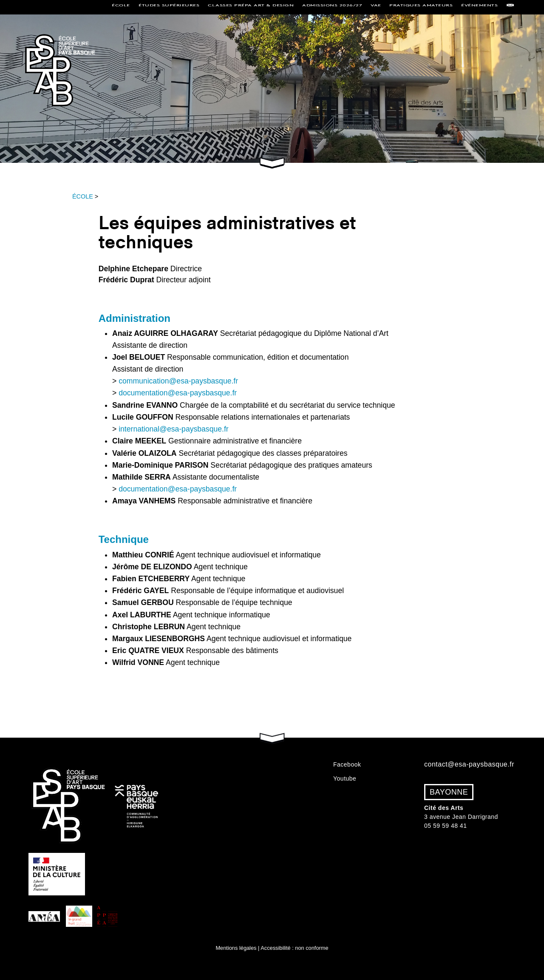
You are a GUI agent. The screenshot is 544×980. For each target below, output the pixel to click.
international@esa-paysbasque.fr (173, 429)
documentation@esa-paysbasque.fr (178, 393)
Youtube (345, 778)
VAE (376, 7)
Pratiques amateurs (421, 7)
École (121, 7)
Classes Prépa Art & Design (251, 7)
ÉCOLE (83, 196)
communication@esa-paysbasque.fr (178, 381)
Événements (479, 7)
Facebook (347, 764)
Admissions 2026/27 (332, 7)
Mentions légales (236, 948)
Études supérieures (169, 7)
